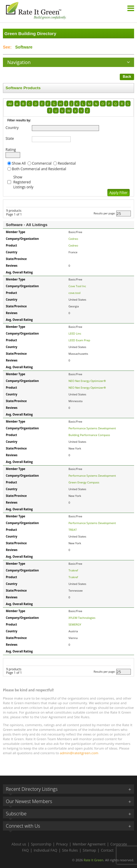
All (10, 104)
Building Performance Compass (89, 435)
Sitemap (89, 850)
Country (12, 128)
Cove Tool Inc (77, 286)
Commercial (42, 163)
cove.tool (75, 293)
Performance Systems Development (92, 428)
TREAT (73, 530)
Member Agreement (89, 844)
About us (19, 844)
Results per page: (104, 213)
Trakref (73, 570)
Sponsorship (41, 844)
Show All (19, 163)
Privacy (62, 844)
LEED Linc (75, 334)
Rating (11, 150)
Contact (107, 850)
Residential (67, 163)
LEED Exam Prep (79, 340)
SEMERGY (75, 625)
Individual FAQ (45, 850)
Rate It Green (93, 860)
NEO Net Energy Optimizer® (87, 381)
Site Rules (70, 850)
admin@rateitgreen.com (79, 753)
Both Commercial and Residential (39, 169)
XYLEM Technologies (82, 618)
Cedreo (73, 239)
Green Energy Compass (84, 482)
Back (127, 77)
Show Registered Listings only (24, 182)
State (10, 138)
